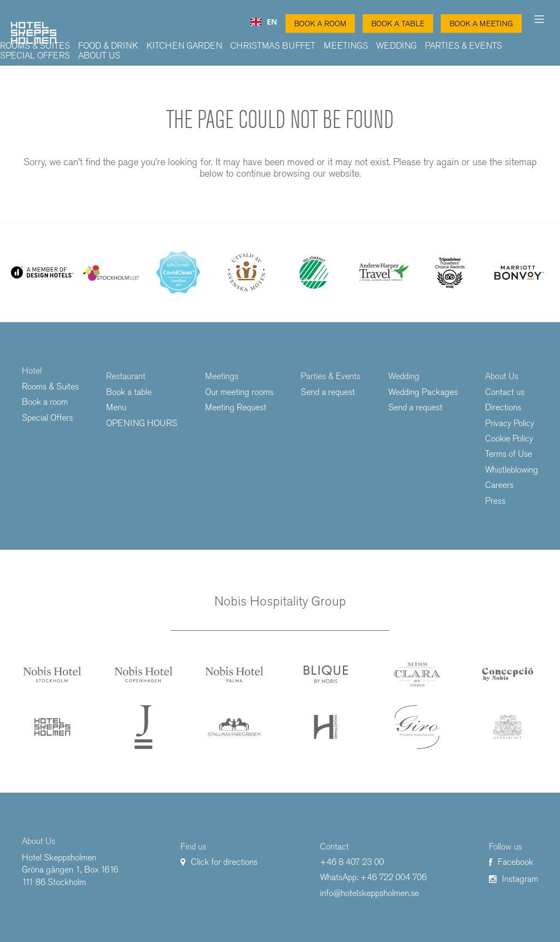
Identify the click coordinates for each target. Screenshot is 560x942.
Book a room (45, 402)
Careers (499, 485)
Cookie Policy (509, 438)
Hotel (32, 371)
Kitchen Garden (184, 46)
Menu (116, 407)
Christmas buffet (273, 46)
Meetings (346, 46)
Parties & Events (463, 46)
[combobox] (264, 22)
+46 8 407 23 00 (352, 862)
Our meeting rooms (239, 392)
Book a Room (320, 24)
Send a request (328, 392)
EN (264, 22)
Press (495, 501)
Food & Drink (108, 46)
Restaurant (126, 376)
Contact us (505, 392)
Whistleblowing (512, 470)
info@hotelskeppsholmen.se (369, 893)
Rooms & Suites (35, 46)
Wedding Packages (423, 392)
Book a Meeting (481, 24)
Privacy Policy (510, 423)
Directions (503, 407)
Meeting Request (236, 407)
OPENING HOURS (142, 423)
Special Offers (35, 56)
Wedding (396, 46)
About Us (99, 56)
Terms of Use (509, 454)
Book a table (398, 24)
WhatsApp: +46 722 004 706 (373, 877)
